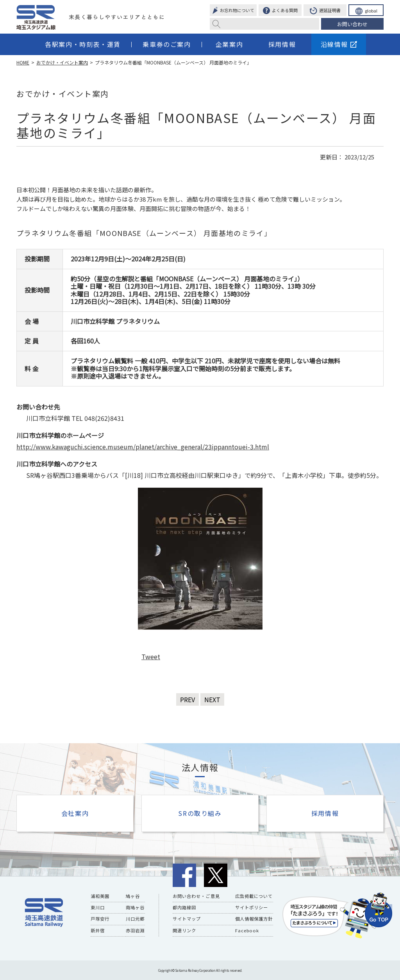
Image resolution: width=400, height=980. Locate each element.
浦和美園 (100, 896)
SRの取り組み (200, 813)
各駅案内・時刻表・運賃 (83, 44)
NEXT (212, 699)
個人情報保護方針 (254, 919)
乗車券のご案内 (167, 44)
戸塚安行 (100, 919)
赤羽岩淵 (135, 930)
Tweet (151, 656)
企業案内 (229, 44)
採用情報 (282, 44)
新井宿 (98, 930)
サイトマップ (187, 919)
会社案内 (75, 813)
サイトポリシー (251, 907)
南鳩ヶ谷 (135, 907)
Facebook (246, 930)
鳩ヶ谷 (133, 896)
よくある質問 (280, 11)
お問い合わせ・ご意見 (196, 896)
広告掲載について (254, 896)
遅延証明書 (325, 11)
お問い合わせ (352, 24)
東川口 (98, 907)
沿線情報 (339, 44)
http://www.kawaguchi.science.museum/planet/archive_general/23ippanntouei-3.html (143, 447)
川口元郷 (135, 919)
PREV (187, 699)
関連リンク (184, 930)
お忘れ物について (233, 11)
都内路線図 (184, 907)
